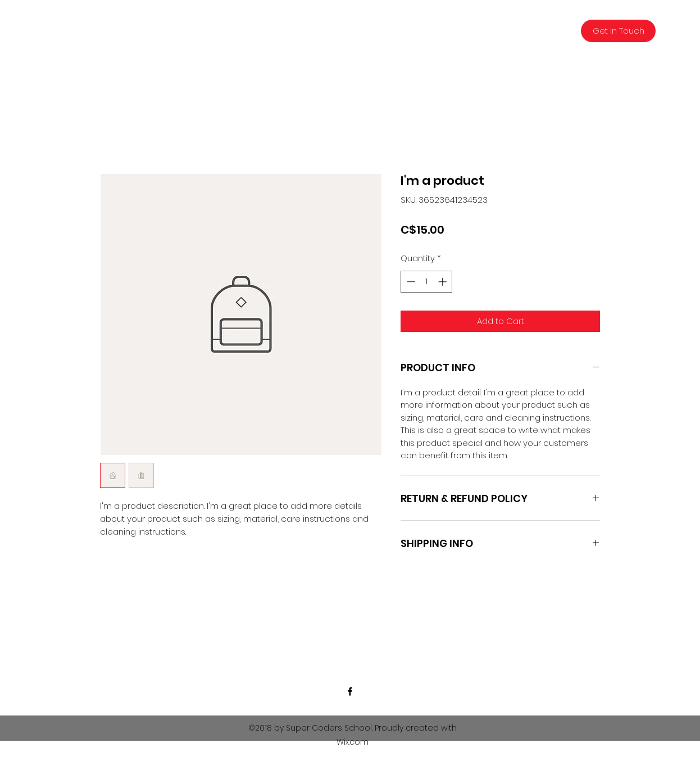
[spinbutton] (427, 282)
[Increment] (444, 282)
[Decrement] (410, 282)
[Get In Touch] (618, 31)
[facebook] (350, 691)
